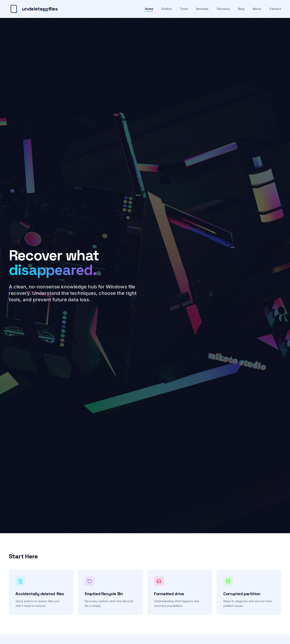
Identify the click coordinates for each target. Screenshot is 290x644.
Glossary (223, 9)
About (257, 9)
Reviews (202, 9)
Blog (241, 9)
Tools (184, 9)
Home (149, 9)
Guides (167, 9)
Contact (275, 9)
